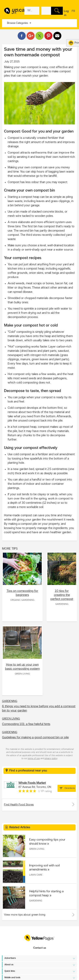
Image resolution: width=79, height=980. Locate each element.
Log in (66, 13)
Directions (67, 788)
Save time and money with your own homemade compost (38, 52)
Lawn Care (36, 875)
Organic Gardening (22, 600)
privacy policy (51, 759)
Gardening (62, 604)
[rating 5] (27, 792)
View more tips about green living (25, 915)
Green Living (22, 674)
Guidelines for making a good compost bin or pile (35, 738)
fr (73, 14)
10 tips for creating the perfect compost (62, 595)
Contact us (40, 948)
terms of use (34, 759)
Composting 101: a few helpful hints (26, 724)
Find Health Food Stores (39, 804)
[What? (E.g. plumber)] (32, 11)
